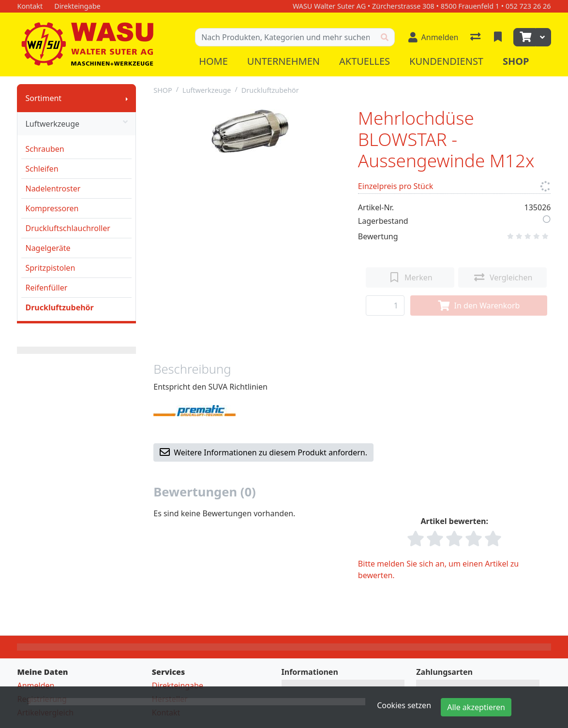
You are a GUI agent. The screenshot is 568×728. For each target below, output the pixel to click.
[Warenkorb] (524, 37)
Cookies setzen (404, 705)
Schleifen (42, 169)
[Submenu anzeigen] (127, 98)
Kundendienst (446, 61)
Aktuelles (365, 61)
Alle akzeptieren (476, 707)
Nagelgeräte (48, 248)
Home (213, 61)
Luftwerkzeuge (76, 124)
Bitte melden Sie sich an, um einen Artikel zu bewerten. (438, 569)
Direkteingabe (178, 685)
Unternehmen (284, 61)
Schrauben (45, 149)
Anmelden (36, 685)
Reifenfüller (46, 288)
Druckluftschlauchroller (67, 228)
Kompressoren (52, 208)
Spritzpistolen (50, 268)
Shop (516, 61)
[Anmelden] (433, 37)
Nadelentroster (53, 189)
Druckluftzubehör (59, 307)
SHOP (163, 90)
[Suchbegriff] (285, 37)
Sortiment (43, 98)
